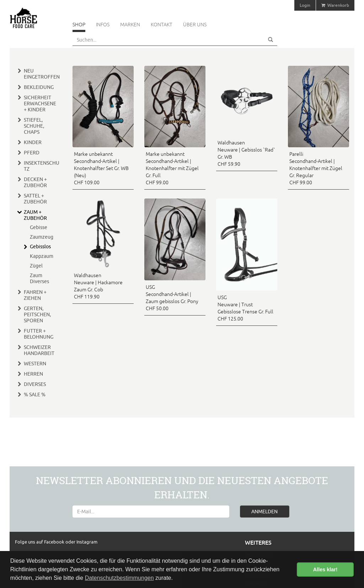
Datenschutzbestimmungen (119, 578)
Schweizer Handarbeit (39, 350)
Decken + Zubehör (35, 182)
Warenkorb (335, 5)
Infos (103, 25)
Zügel (36, 266)
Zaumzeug (42, 237)
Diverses (35, 384)
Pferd (32, 153)
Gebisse (39, 227)
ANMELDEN (264, 512)
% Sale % (35, 394)
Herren (33, 374)
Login (305, 5)
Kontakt (162, 25)
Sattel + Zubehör (35, 199)
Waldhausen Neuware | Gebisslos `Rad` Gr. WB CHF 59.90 (246, 153)
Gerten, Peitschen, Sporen (37, 314)
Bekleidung (39, 87)
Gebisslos (40, 247)
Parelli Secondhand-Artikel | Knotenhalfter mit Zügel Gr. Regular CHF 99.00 (316, 168)
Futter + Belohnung (39, 334)
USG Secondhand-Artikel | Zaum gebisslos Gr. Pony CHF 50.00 (172, 298)
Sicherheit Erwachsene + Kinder (40, 104)
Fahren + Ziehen (35, 295)
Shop (79, 25)
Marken (130, 25)
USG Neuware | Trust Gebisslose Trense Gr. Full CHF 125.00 (245, 308)
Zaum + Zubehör (35, 215)
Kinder (33, 142)
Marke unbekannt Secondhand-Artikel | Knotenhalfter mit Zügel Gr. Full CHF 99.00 (172, 168)
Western (35, 364)
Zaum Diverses (39, 278)
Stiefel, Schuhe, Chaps (34, 126)
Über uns (195, 25)
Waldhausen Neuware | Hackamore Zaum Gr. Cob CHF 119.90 (98, 286)
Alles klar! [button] (325, 570)
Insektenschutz (42, 166)
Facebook (55, 542)
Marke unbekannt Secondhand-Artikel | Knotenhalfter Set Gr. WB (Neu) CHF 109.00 (101, 168)
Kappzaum (42, 256)
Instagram (87, 542)
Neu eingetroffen (42, 74)
